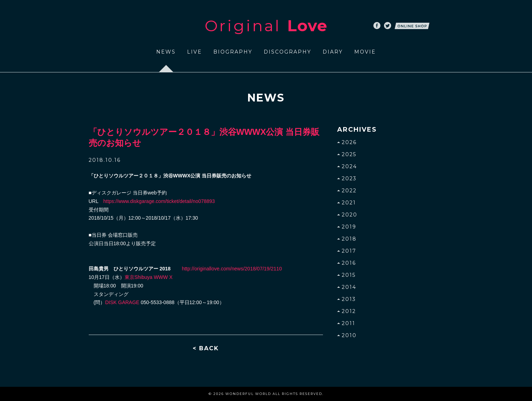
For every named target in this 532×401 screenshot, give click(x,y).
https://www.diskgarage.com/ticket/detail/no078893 (159, 201)
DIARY (333, 52)
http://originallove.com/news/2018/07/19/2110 (232, 269)
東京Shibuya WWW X (149, 277)
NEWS (166, 52)
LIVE (194, 52)
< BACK (206, 348)
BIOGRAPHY (233, 52)
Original (266, 26)
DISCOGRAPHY (287, 52)
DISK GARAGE (122, 302)
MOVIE (365, 52)
